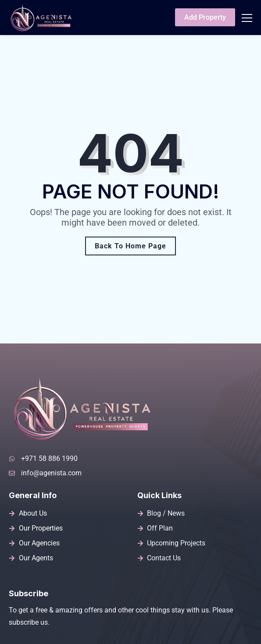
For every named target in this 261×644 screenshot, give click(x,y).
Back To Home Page (130, 246)
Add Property (205, 17)
